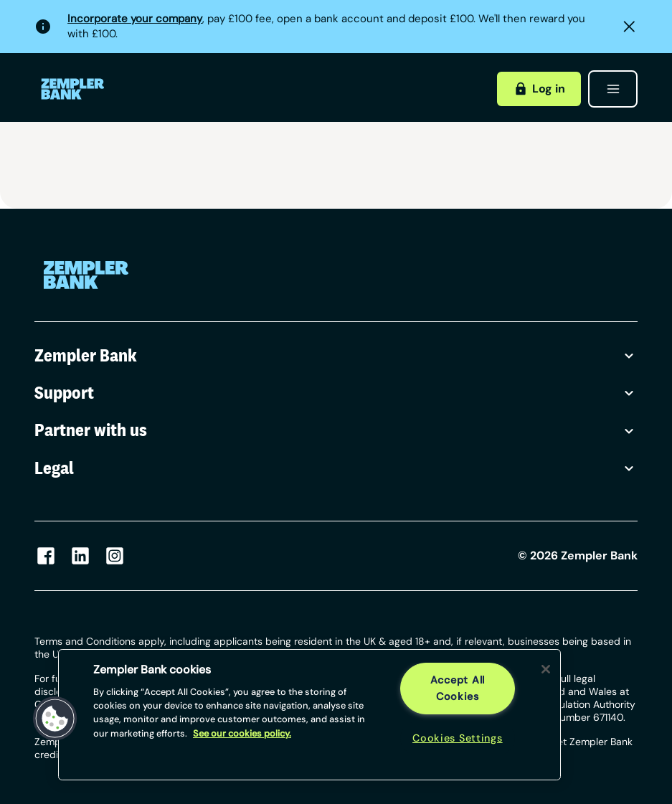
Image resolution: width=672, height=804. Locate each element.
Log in (539, 89)
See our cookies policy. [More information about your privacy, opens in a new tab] (242, 733)
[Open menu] (613, 89)
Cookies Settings (458, 738)
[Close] (546, 669)
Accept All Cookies (458, 688)
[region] (309, 715)
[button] (55, 719)
